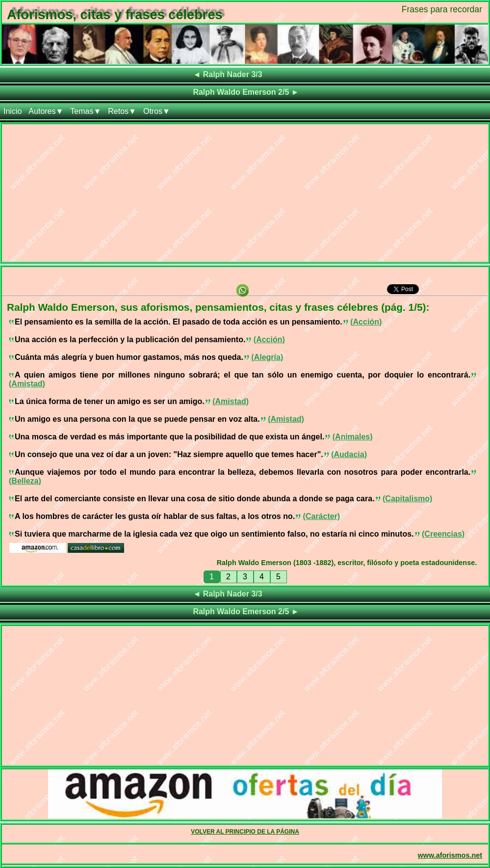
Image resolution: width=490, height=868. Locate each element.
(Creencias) (443, 534)
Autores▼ (46, 111)
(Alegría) (267, 357)
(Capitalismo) (407, 499)
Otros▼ (157, 111)
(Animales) (353, 437)
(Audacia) (349, 454)
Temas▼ (86, 111)
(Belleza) (25, 481)
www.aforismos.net (450, 855)
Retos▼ (122, 111)
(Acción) (366, 322)
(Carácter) (322, 516)
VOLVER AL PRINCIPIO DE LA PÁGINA (245, 832)
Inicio (13, 111)
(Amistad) (27, 384)
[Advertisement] (245, 193)
